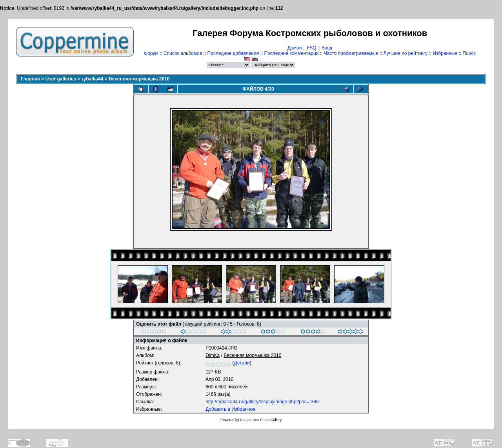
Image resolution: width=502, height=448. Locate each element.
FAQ (312, 48)
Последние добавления (233, 53)
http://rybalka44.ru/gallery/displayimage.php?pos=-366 (262, 402)
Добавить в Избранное (230, 409)
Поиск (469, 53)
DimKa (213, 355)
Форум (151, 53)
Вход (327, 48)
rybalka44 (92, 79)
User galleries (61, 79)
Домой (295, 48)
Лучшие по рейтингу (406, 53)
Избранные (445, 53)
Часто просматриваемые (351, 53)
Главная (30, 79)
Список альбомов (183, 53)
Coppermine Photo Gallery (261, 420)
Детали (242, 363)
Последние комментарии (291, 53)
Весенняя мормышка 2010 (139, 79)
